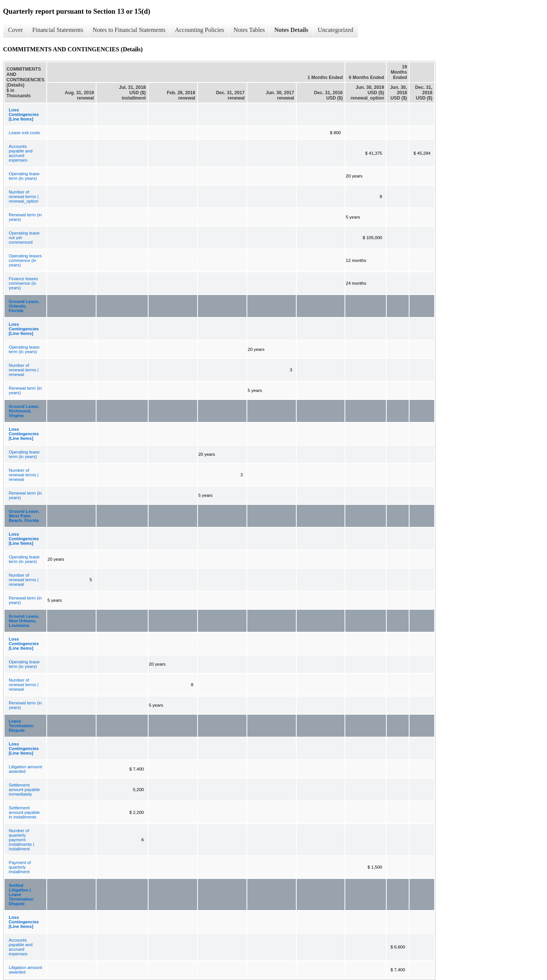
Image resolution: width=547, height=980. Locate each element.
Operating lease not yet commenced (24, 238)
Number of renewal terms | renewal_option (24, 197)
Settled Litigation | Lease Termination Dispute (21, 894)
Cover (15, 30)
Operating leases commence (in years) (25, 260)
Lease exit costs (24, 133)
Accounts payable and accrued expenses (21, 153)
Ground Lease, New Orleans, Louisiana (24, 621)
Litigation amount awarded (25, 769)
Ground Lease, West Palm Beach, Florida (24, 516)
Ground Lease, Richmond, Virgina (24, 411)
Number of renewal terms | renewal (24, 370)
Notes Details (291, 30)
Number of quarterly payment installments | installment (21, 840)
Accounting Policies (199, 30)
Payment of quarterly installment (20, 867)
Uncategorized (336, 30)
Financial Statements (58, 30)
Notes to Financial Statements (129, 30)
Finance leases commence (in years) (23, 283)
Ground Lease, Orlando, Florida (24, 306)
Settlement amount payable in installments (24, 812)
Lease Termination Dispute (21, 726)
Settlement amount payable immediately (24, 790)
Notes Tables (249, 30)
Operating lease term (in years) (24, 176)
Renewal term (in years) (25, 217)
